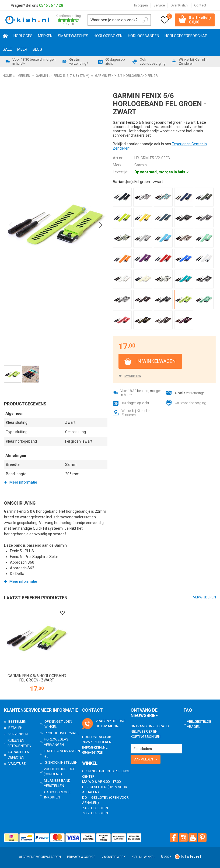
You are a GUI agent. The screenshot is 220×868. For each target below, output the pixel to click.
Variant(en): (123, 182)
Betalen (15, 728)
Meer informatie (23, 482)
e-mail (107, 726)
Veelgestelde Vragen (199, 724)
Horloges (23, 36)
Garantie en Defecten (19, 755)
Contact (200, 5)
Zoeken (145, 20)
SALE (7, 49)
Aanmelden (144, 759)
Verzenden (18, 734)
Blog (37, 49)
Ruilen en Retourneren (19, 743)
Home (5, 36)
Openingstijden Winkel (58, 724)
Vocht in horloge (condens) (59, 772)
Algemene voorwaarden (40, 857)
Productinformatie (62, 733)
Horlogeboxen (108, 36)
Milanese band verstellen (57, 783)
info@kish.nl (95, 747)
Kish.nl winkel (143, 857)
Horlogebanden (144, 36)
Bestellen (17, 721)
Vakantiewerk (114, 857)
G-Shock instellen (61, 762)
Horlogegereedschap (186, 36)
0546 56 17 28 (51, 5)
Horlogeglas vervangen (56, 742)
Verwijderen (205, 597)
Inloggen (141, 5)
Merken (45, 36)
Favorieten (132, 376)
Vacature (17, 764)
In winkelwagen (156, 361)
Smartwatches (73, 36)
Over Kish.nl (179, 5)
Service (159, 5)
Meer (22, 49)
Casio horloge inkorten (57, 795)
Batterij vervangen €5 (62, 754)
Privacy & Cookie (81, 857)
